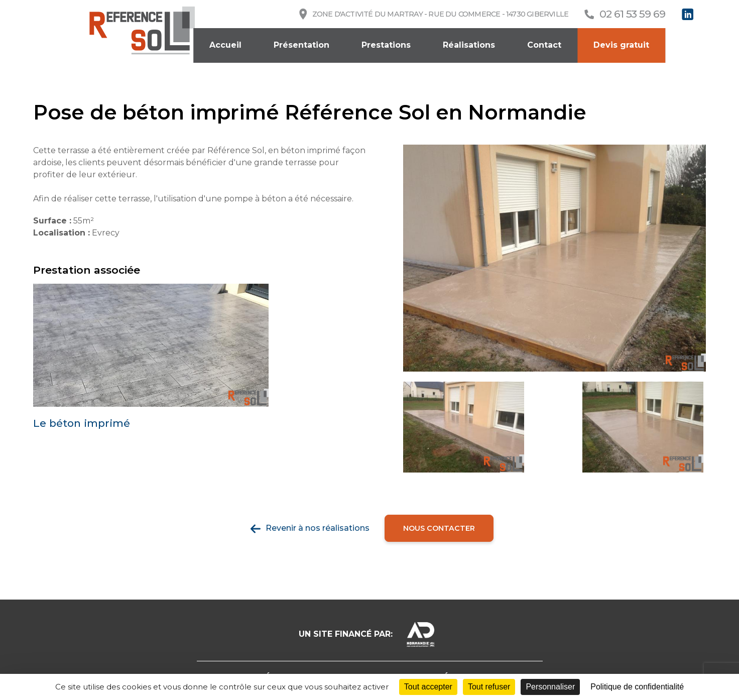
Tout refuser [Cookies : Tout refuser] (489, 687)
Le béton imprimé (82, 423)
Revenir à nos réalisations (318, 528)
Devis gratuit (621, 45)
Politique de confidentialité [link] (637, 687)
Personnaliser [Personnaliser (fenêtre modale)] (550, 687)
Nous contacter (439, 528)
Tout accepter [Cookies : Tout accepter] (428, 687)
